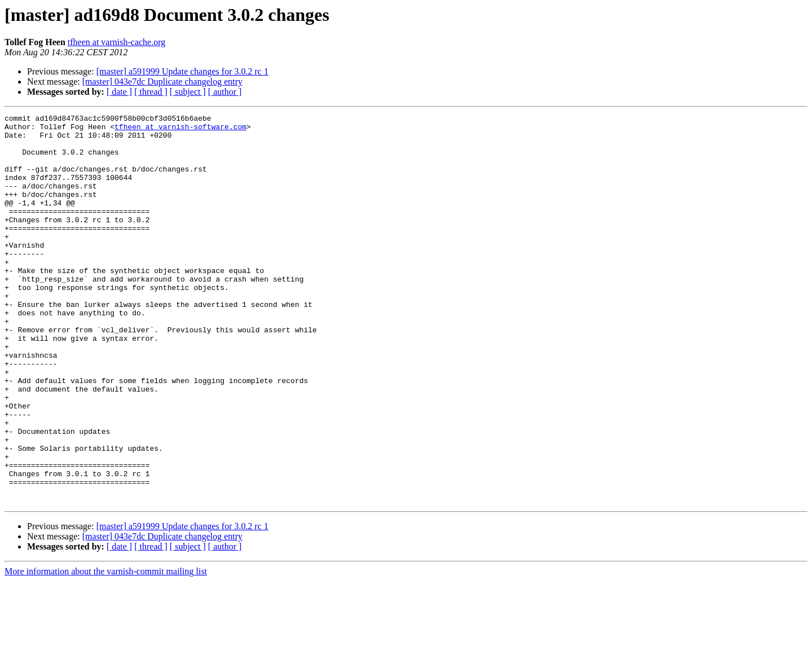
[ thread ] (151, 92)
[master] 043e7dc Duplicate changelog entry (162, 82)
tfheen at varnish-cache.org (116, 42)
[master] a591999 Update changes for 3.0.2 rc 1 (182, 71)
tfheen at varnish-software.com (180, 130)
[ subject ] (188, 92)
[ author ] (225, 92)
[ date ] (119, 92)
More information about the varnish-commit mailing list (106, 649)
